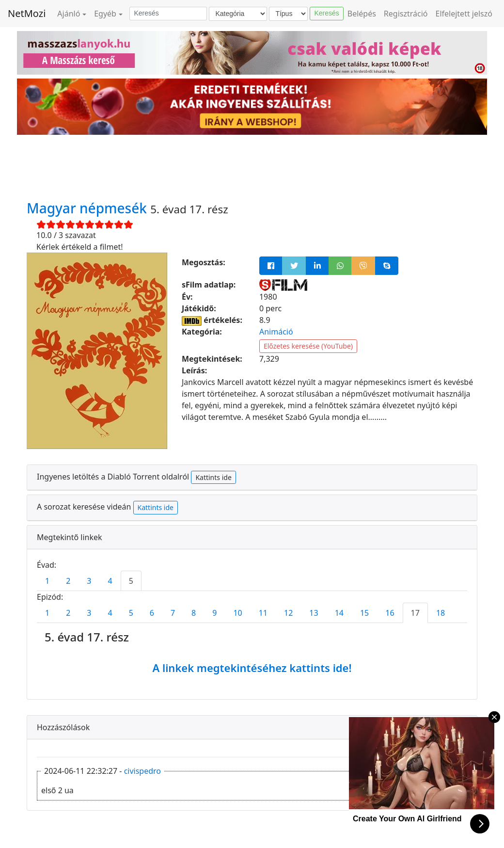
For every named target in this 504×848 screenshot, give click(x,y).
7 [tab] (173, 613)
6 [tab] (152, 613)
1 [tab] (47, 581)
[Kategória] (238, 14)
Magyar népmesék (88, 208)
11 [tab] (263, 613)
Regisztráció (406, 14)
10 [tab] (237, 613)
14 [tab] (339, 613)
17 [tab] (415, 613)
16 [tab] (390, 613)
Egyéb (105, 14)
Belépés (362, 14)
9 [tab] (214, 613)
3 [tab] (89, 581)
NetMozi (27, 13)
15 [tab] (364, 613)
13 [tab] (314, 613)
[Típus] (288, 14)
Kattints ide (213, 477)
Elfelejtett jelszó (464, 14)
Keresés (326, 13)
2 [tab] (68, 581)
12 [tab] (288, 613)
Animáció (276, 332)
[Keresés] (168, 14)
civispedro (142, 771)
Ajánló (69, 14)
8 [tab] (194, 613)
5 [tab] (131, 581)
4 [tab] (110, 581)
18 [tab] (441, 613)
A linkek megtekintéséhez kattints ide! (252, 668)
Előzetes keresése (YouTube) (308, 346)
